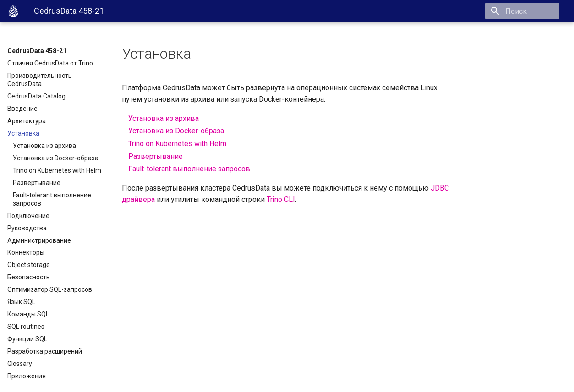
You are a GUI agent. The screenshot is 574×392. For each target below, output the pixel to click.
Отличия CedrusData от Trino (50, 63)
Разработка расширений (45, 351)
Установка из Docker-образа (56, 158)
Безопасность (29, 277)
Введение (22, 109)
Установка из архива (44, 146)
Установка (23, 133)
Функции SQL (27, 339)
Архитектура (27, 121)
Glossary (20, 364)
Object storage (29, 265)
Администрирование (39, 240)
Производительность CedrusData (40, 80)
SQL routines (26, 327)
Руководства (27, 228)
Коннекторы (26, 252)
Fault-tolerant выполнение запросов (52, 199)
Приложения (27, 376)
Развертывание (37, 183)
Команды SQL (28, 314)
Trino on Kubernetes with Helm (57, 170)
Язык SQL (21, 302)
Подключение (28, 216)
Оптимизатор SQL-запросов (50, 289)
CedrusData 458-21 (37, 51)
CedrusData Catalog (36, 96)
